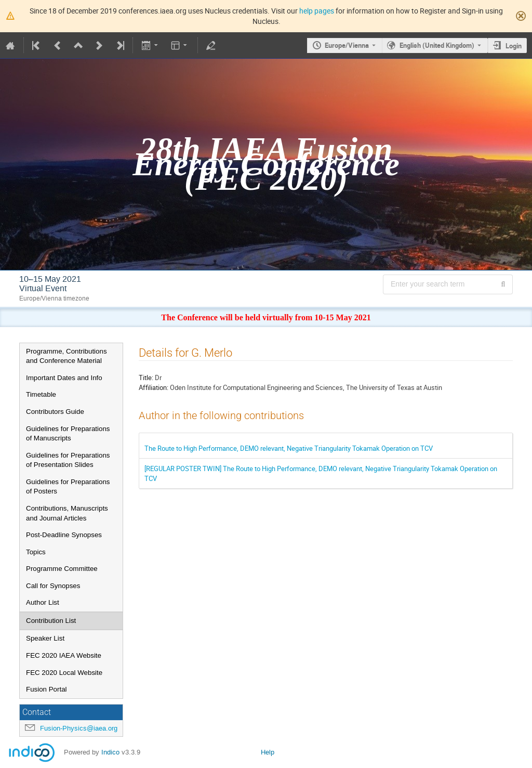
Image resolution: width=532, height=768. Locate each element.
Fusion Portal (46, 689)
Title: (146, 378)
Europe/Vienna (347, 45)
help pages (317, 11)
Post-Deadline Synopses (64, 535)
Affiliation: (154, 387)
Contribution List (51, 621)
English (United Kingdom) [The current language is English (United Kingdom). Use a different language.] (437, 45)
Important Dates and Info (64, 378)
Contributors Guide (55, 412)
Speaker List (45, 638)
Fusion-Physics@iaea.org (79, 728)
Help (268, 752)
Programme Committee (62, 569)
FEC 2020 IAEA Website (64, 655)
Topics (36, 552)
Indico (110, 752)
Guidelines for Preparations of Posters (68, 487)
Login (514, 46)
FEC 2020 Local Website (64, 673)
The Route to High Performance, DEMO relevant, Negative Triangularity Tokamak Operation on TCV (289, 448)
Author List (43, 602)
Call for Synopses (53, 586)
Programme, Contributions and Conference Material (66, 356)
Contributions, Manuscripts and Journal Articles (67, 513)
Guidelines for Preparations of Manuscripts (68, 434)
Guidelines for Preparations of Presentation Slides (68, 460)
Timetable (41, 394)
